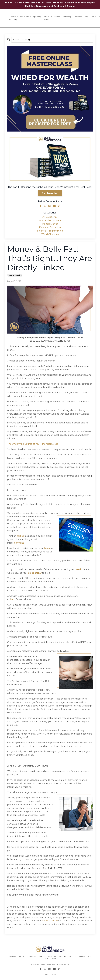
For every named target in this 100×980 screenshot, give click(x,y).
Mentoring (67, 17)
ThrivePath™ (25, 17)
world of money (50, 234)
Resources (56, 17)
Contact (54, 959)
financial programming (50, 231)
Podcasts (78, 17)
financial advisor (50, 224)
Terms (46, 975)
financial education (15, 275)
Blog (86, 17)
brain (47, 548)
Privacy (54, 975)
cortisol (21, 536)
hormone (19, 543)
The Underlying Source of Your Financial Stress (33, 444)
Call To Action (50, 193)
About (93, 17)
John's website (50, 921)
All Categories (50, 217)
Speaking (37, 17)
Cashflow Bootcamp (13, 18)
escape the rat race (50, 220)
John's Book (46, 18)
